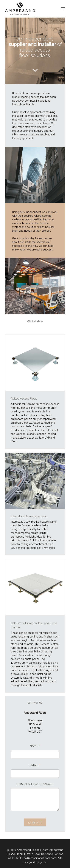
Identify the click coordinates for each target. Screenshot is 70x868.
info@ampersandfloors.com (39, 858)
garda (43, 862)
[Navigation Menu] (63, 9)
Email (35, 765)
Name (35, 746)
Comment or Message (35, 784)
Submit (35, 823)
